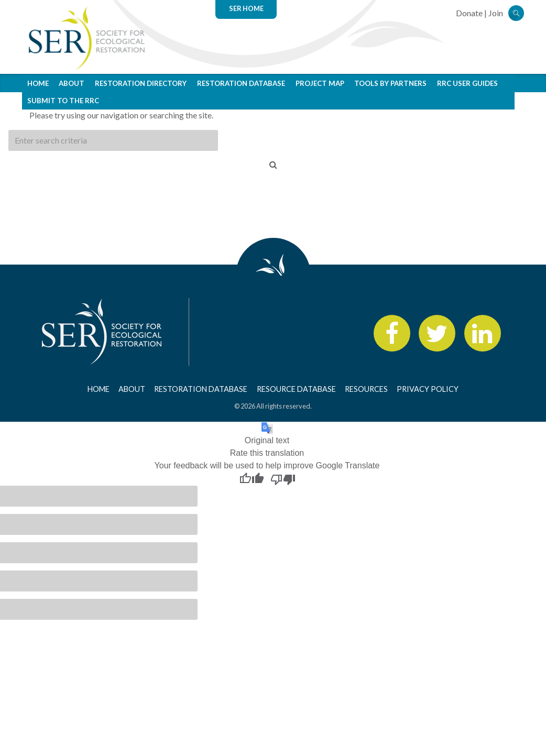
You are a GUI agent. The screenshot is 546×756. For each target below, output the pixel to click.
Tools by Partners (390, 83)
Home (38, 83)
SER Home (246, 8)
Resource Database (296, 389)
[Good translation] (252, 479)
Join (496, 13)
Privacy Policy (428, 389)
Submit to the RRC (63, 101)
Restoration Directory (141, 83)
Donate (469, 13)
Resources (366, 389)
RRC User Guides (467, 83)
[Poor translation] (283, 479)
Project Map (320, 83)
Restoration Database (241, 83)
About (72, 83)
